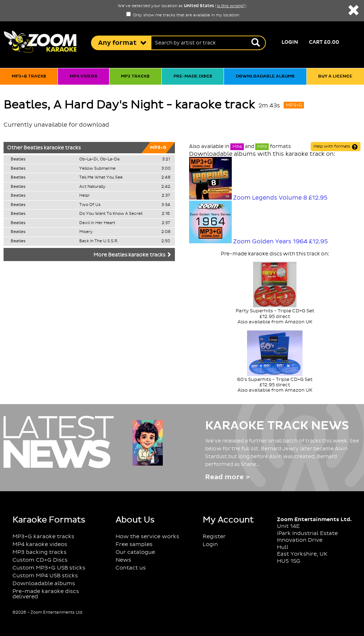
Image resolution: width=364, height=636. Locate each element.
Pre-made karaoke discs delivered (46, 594)
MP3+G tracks (29, 76)
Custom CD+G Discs (40, 560)
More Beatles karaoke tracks (132, 255)
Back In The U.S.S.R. (99, 241)
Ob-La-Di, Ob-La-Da (99, 159)
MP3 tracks (135, 76)
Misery (86, 232)
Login (290, 42)
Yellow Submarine (97, 169)
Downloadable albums (265, 76)
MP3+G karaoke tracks (43, 537)
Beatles (33, 148)
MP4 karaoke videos (40, 544)
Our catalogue (135, 552)
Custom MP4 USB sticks (45, 576)
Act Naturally (92, 187)
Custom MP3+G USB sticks (49, 568)
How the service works (147, 537)
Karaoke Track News (277, 426)
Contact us (131, 568)
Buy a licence (335, 76)
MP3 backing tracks (39, 552)
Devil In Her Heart (97, 223)
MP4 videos (84, 76)
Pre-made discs (193, 76)
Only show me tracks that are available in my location (183, 15)
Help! (84, 196)
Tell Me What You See (101, 177)
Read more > (227, 477)
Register (214, 537)
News (123, 560)
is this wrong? (231, 6)
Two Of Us (90, 205)
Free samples (134, 544)
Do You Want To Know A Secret (111, 214)
